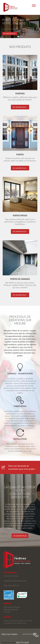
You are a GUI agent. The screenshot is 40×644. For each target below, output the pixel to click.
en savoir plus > (20, 107)
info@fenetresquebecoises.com (15, 581)
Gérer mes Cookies (10, 634)
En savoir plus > (10, 33)
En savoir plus (20, 536)
